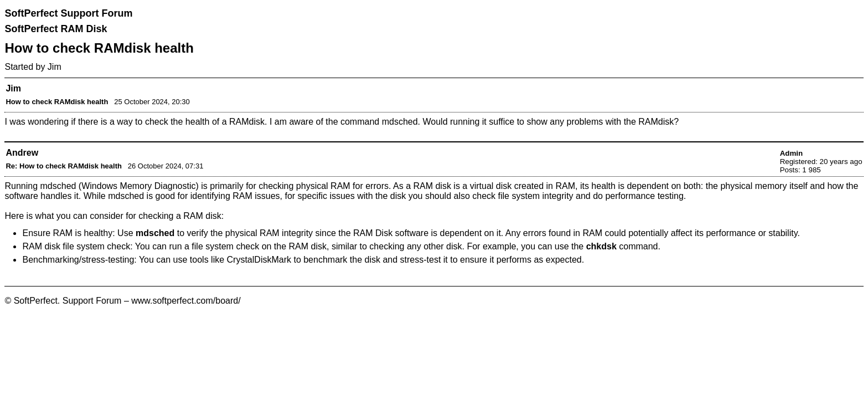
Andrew (22, 153)
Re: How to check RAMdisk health (63, 166)
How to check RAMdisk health (57, 102)
